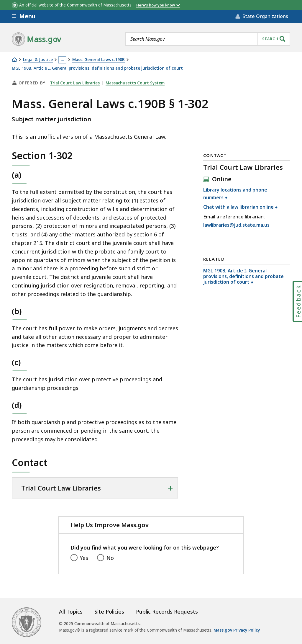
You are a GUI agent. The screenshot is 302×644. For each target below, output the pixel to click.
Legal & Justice (38, 60)
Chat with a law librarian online (239, 207)
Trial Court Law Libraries (75, 83)
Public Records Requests (167, 612)
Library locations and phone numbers (235, 194)
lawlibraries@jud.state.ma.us (236, 225)
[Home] (14, 60)
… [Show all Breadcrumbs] (63, 60)
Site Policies (109, 612)
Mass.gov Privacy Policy (237, 630)
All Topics (71, 612)
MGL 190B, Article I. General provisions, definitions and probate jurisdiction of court (97, 68)
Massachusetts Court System (135, 83)
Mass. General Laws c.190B (99, 60)
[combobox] (208, 39)
